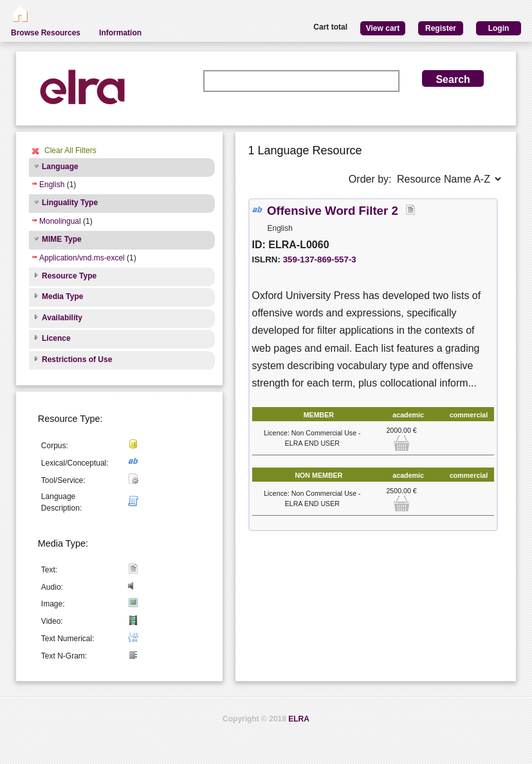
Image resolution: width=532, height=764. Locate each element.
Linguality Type (70, 203)
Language (60, 167)
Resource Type (69, 276)
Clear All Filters (70, 150)
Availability (62, 318)
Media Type (62, 296)
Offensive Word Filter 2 (333, 211)
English (52, 185)
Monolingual (60, 221)
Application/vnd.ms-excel (82, 258)
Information (120, 33)
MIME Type (62, 239)
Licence (56, 338)
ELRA (299, 719)
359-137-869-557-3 (320, 259)
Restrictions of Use (77, 359)
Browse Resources (46, 33)
